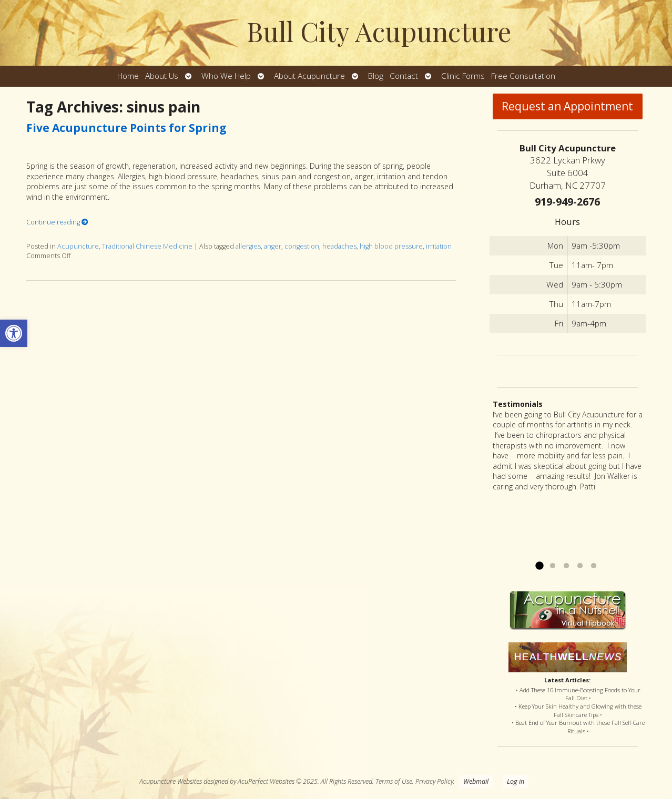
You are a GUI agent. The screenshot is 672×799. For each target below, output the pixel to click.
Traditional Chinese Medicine (147, 246)
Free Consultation (523, 76)
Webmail (476, 781)
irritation (439, 246)
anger (273, 246)
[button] (14, 333)
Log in (516, 781)
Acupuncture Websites (171, 781)
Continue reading (57, 222)
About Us (162, 76)
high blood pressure (391, 246)
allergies (248, 246)
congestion (302, 246)
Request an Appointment (567, 106)
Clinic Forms (463, 76)
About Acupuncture (309, 76)
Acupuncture (78, 246)
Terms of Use (394, 781)
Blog (376, 76)
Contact (404, 76)
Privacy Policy (434, 781)
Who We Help (226, 76)
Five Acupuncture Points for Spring (126, 128)
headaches (339, 246)
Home (128, 76)
